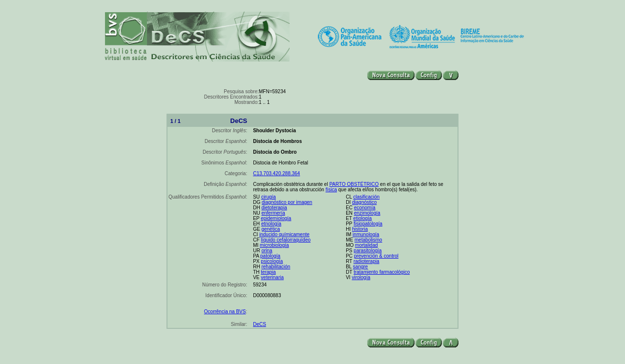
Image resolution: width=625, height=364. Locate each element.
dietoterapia (274, 208)
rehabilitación (276, 267)
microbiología (274, 245)
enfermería (273, 213)
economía (365, 208)
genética (271, 229)
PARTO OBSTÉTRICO (354, 184)
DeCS (260, 324)
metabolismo (368, 240)
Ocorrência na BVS (225, 312)
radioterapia (366, 261)
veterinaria (272, 277)
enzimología (367, 213)
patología (270, 256)
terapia (268, 272)
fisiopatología (368, 224)
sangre (361, 267)
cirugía (269, 197)
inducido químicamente (284, 234)
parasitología (367, 251)
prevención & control (376, 256)
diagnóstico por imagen (287, 202)
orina (267, 251)
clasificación (366, 197)
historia (360, 229)
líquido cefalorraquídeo (286, 240)
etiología (363, 218)
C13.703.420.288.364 (276, 173)
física (331, 190)
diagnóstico (365, 202)
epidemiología (276, 218)
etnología (271, 224)
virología (361, 277)
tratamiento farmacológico (382, 272)
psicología (272, 261)
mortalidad (366, 245)
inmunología (366, 234)
